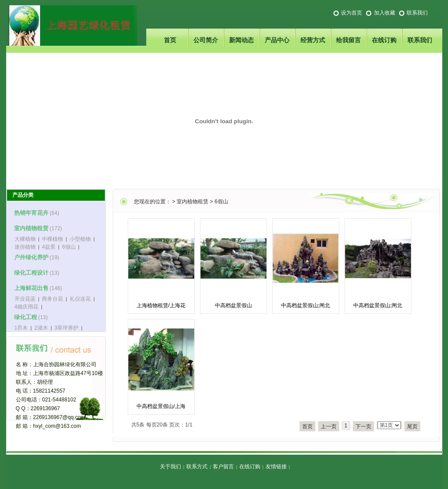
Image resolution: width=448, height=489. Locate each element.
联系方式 (197, 467)
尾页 (412, 426)
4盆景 (49, 247)
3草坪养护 (67, 328)
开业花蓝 (25, 299)
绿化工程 (26, 317)
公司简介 (206, 40)
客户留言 (223, 467)
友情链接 (276, 467)
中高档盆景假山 (233, 305)
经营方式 (313, 40)
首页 (170, 40)
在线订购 (384, 40)
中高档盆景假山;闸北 (305, 305)
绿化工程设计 (31, 273)
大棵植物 (25, 239)
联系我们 (417, 13)
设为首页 (352, 13)
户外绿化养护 (31, 257)
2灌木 (41, 328)
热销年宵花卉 (31, 213)
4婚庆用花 (27, 307)
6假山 (221, 202)
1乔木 (21, 328)
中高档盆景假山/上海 (161, 406)
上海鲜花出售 (31, 288)
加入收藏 (385, 13)
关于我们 (170, 467)
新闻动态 (241, 40)
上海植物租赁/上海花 (161, 305)
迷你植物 (25, 247)
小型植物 (80, 239)
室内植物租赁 (193, 202)
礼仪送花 (80, 299)
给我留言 (348, 40)
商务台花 (52, 299)
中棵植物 (52, 239)
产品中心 (277, 40)
